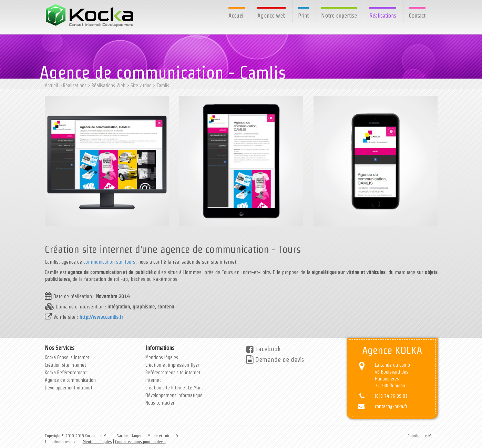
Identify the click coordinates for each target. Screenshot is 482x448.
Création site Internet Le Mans (175, 388)
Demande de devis (275, 360)
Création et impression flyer (172, 365)
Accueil (237, 16)
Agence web (271, 16)
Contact (417, 16)
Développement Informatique (174, 395)
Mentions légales (162, 357)
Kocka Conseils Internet (67, 357)
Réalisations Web (109, 85)
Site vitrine (141, 85)
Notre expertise (339, 16)
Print (303, 16)
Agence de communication (70, 380)
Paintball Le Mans (423, 436)
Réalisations (383, 16)
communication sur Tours (109, 262)
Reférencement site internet (173, 373)
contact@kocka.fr (391, 406)
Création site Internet (65, 365)
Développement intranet (69, 388)
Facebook (263, 349)
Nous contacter (160, 403)
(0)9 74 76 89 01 (391, 396)
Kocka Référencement (66, 373)
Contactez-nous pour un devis (140, 442)
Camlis (163, 85)
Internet (153, 380)
